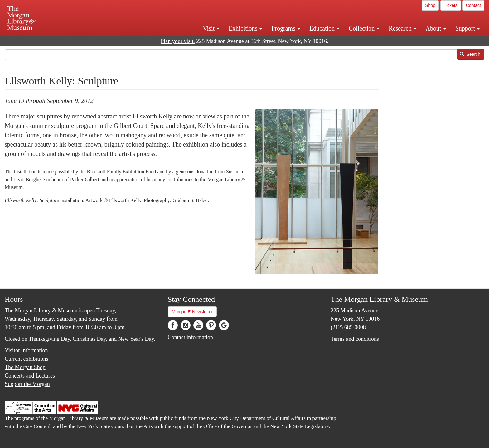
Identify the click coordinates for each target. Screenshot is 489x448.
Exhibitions (245, 28)
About (436, 28)
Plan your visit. (178, 41)
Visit (211, 28)
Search (470, 54)
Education (324, 28)
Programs (286, 28)
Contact (473, 5)
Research (402, 28)
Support (467, 28)
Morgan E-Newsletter (192, 312)
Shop (430, 5)
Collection (364, 28)
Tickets (451, 5)
